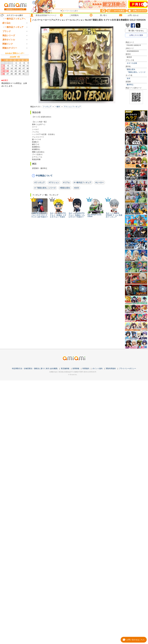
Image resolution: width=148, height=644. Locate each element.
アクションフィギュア (72, 107)
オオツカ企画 (132, 63)
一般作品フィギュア (14, 38)
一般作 (58, 107)
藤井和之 (130, 85)
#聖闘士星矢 (65, 188)
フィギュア (47, 107)
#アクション (54, 182)
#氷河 (76, 188)
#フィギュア (40, 182)
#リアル (66, 182)
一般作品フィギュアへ (15, 19)
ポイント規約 (97, 368)
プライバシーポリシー (128, 368)
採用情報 (76, 368)
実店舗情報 (65, 368)
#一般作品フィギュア (83, 182)
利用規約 (86, 368)
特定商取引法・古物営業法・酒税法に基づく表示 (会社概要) (35, 368)
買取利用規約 (111, 368)
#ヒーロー (100, 182)
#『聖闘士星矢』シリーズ (45, 188)
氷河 (128, 78)
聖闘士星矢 (131, 69)
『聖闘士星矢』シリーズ (136, 72)
